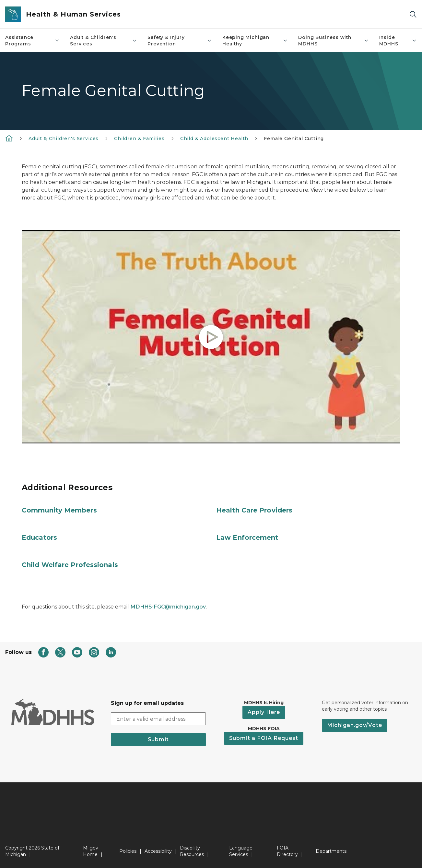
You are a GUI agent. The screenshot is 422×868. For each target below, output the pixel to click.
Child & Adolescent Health (214, 139)
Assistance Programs (32, 41)
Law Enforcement (247, 537)
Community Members (59, 510)
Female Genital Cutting (294, 139)
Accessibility (158, 851)
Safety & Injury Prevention (180, 41)
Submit (158, 739)
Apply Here (264, 712)
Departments (331, 851)
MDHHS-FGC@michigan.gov (168, 607)
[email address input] (158, 719)
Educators (39, 537)
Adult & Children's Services (104, 41)
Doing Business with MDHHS (333, 41)
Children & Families (139, 139)
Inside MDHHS (398, 41)
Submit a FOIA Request (264, 738)
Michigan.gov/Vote (355, 725)
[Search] (413, 14)
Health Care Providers (254, 510)
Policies (128, 851)
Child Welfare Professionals (70, 565)
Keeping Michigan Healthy (255, 41)
